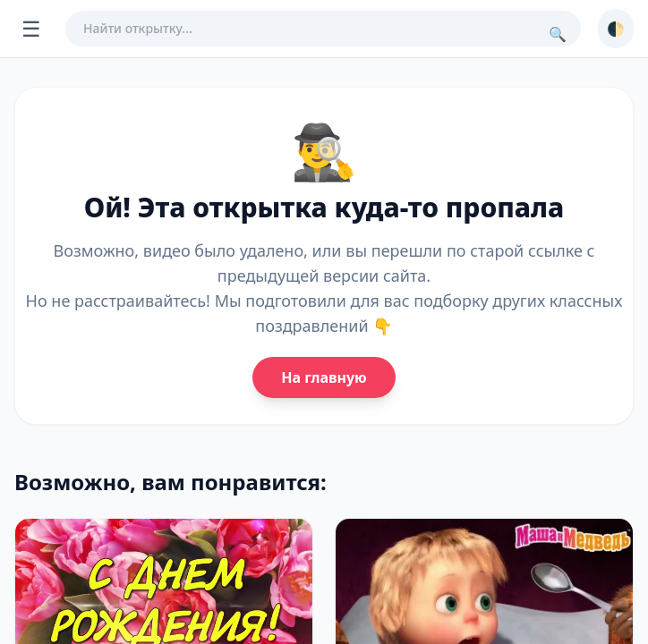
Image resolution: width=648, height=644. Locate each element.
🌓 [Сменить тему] (616, 29)
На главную (324, 377)
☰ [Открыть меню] (31, 28)
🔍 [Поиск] (558, 34)
